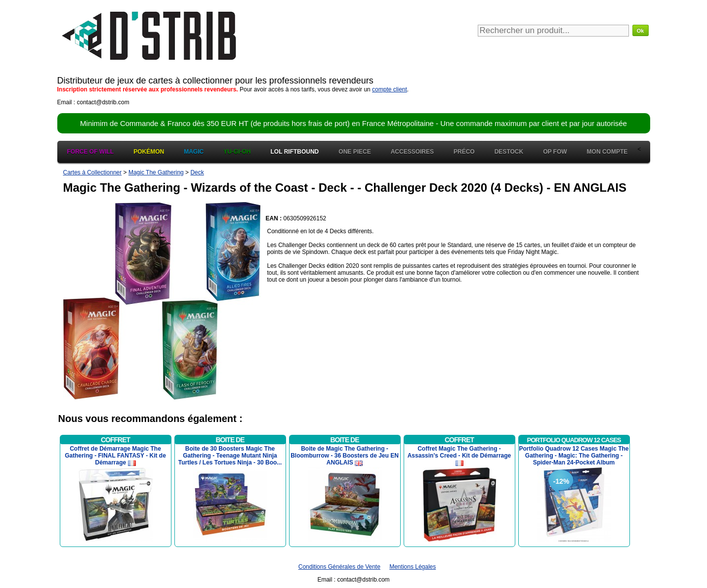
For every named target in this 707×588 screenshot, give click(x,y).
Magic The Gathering (156, 172)
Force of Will (91, 152)
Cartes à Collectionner (93, 172)
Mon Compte (607, 152)
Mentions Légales (413, 567)
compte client (390, 89)
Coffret (115, 440)
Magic (194, 152)
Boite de (230, 440)
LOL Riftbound (295, 152)
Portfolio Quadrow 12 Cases (574, 440)
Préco (464, 152)
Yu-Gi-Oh (237, 152)
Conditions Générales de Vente (339, 567)
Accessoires (412, 152)
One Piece (354, 152)
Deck (197, 172)
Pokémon (149, 152)
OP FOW (555, 152)
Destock (509, 152)
